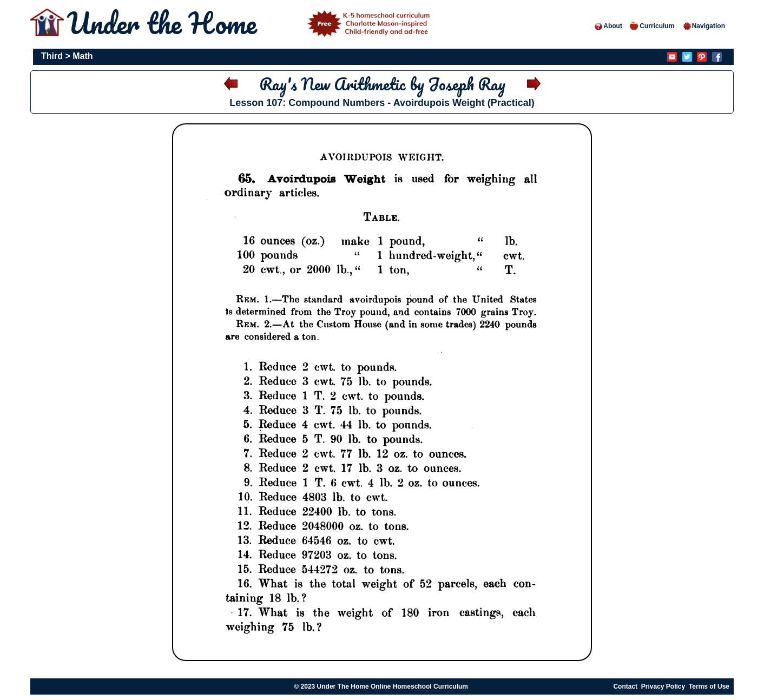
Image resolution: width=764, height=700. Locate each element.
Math (83, 56)
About (608, 26)
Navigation (704, 26)
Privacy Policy (663, 686)
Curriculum (652, 26)
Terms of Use (709, 686)
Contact (625, 686)
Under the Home (251, 23)
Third (52, 56)
